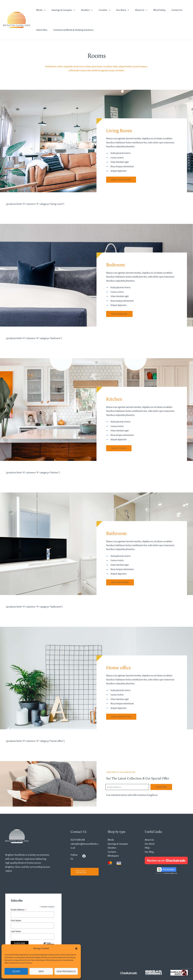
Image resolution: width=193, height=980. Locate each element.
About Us (149, 840)
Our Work (150, 844)
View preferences (66, 971)
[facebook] (84, 856)
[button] (76, 949)
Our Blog (149, 852)
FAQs (147, 848)
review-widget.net (171, 873)
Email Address (18, 910)
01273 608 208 (78, 840)
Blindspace (113, 856)
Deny (41, 971)
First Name (16, 921)
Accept (16, 971)
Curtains (112, 852)
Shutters (112, 848)
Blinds (111, 840)
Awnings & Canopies (118, 844)
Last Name (16, 931)
